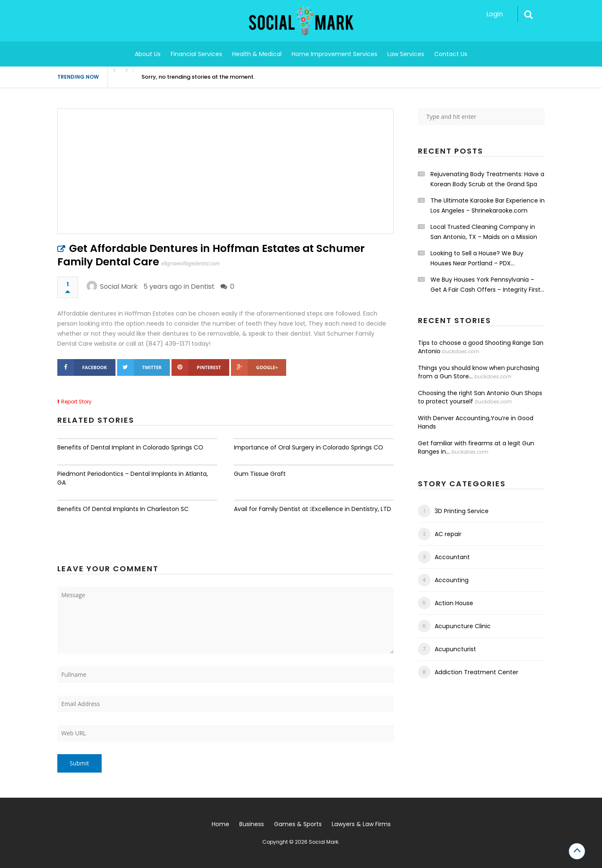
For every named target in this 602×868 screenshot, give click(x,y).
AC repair (448, 534)
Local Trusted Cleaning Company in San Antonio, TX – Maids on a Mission (484, 232)
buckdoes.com (461, 351)
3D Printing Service (462, 511)
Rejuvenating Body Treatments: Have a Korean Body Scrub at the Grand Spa (487, 179)
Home (220, 824)
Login (494, 14)
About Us (148, 54)
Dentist (203, 286)
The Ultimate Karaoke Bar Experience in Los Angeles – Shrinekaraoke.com (488, 205)
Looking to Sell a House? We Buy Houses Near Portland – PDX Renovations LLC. (477, 259)
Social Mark (119, 286)
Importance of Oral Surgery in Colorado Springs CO (309, 447)
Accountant (452, 557)
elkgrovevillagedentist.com (191, 263)
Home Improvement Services (334, 54)
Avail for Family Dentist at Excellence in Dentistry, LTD (313, 509)
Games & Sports (298, 824)
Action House (454, 603)
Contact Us (451, 54)
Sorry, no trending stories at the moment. (198, 77)
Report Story (76, 402)
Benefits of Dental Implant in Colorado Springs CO (130, 447)
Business (252, 824)
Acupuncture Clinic (463, 626)
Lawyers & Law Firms (361, 824)
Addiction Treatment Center (476, 672)
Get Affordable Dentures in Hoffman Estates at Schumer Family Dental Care (211, 255)
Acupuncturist (455, 649)
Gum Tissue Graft (260, 474)
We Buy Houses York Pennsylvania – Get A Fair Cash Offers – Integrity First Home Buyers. (485, 285)
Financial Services (196, 54)
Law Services (406, 54)
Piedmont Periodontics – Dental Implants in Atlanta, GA (133, 478)
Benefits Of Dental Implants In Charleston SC (123, 509)
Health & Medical (257, 54)
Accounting (452, 580)
